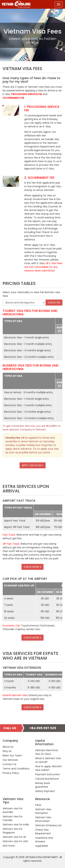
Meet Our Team (12, 756)
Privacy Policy (11, 773)
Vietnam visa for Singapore (13, 831)
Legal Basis (42, 846)
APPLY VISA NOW (33, 465)
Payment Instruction (48, 774)
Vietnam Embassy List (48, 825)
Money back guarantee (43, 785)
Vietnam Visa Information (43, 819)
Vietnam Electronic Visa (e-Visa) (47, 752)
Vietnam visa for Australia (13, 810)
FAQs (38, 805)
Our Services (10, 760)
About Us (8, 747)
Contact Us (9, 764)
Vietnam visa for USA (15, 841)
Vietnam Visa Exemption (43, 811)
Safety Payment (45, 791)
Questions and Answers (44, 840)
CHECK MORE (32, 567)
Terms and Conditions (16, 769)
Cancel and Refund (47, 779)
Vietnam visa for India (16, 825)
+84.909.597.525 (43, 728)
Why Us (7, 751)
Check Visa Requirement (43, 832)
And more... (9, 846)
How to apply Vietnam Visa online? (49, 768)
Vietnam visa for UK (14, 837)
